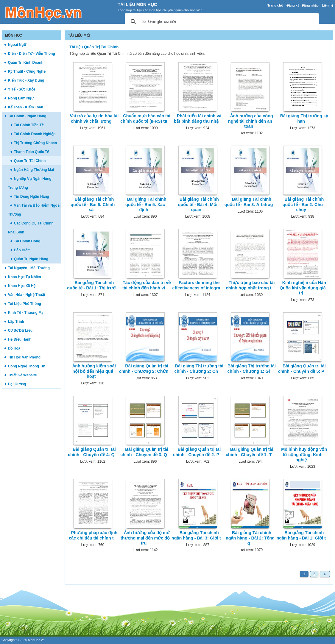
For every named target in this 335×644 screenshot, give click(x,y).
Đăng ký (293, 5)
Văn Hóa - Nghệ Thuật (27, 295)
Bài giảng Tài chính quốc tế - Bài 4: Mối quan (198, 204)
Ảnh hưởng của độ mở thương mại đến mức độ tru (145, 538)
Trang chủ (275, 5)
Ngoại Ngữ (17, 45)
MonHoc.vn (36, 640)
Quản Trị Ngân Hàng (31, 259)
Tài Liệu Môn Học (137, 4)
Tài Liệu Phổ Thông (25, 304)
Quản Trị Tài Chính (30, 161)
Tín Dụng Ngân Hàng (32, 197)
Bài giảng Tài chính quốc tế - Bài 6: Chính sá (93, 204)
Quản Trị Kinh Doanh (26, 63)
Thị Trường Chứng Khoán (36, 143)
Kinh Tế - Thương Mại (26, 313)
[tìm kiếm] (221, 22)
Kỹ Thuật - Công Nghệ (27, 71)
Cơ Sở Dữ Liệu (20, 330)
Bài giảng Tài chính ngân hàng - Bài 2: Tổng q (250, 538)
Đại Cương (17, 384)
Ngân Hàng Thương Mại (34, 170)
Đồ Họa (14, 348)
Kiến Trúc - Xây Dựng (26, 80)
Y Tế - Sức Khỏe (22, 89)
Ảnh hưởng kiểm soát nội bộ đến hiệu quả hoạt (94, 371)
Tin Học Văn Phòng (24, 357)
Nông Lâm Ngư (21, 98)
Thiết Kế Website (22, 375)
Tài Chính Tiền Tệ (29, 125)
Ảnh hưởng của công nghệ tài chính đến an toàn (251, 121)
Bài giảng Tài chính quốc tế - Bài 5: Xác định (146, 204)
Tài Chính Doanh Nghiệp (35, 134)
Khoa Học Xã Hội (22, 286)
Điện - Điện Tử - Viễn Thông (32, 54)
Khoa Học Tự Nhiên (25, 277)
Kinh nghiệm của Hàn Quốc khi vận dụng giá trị (303, 288)
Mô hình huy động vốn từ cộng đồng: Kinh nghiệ (304, 454)
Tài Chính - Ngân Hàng (27, 116)
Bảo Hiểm (22, 250)
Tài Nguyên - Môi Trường (29, 268)
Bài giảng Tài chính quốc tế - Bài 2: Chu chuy (303, 204)
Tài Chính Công (27, 241)
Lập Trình (16, 322)
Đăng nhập (310, 5)
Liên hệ (328, 5)
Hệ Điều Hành (20, 339)
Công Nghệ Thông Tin (27, 366)
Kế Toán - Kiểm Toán (26, 107)
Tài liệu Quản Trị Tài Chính (94, 47)
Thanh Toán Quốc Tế (32, 152)
